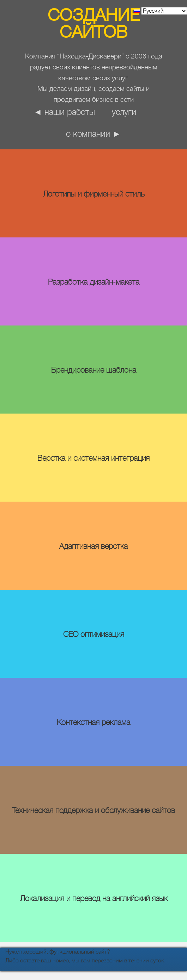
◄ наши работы (65, 112)
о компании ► (93, 134)
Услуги (124, 112)
